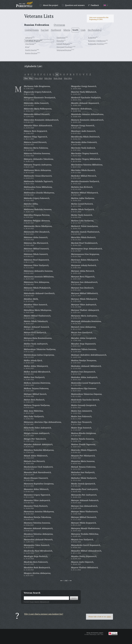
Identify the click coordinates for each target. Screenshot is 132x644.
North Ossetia (31, 50)
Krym (27, 47)
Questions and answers (73, 5)
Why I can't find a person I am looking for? (44, 614)
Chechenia (30, 44)
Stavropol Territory (64, 47)
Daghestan (61, 38)
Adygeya (29, 38)
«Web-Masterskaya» (91, 634)
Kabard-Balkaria (63, 44)
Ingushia (60, 41)
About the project (49, 5)
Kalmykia (92, 38)
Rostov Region (31, 53)
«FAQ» (109, 617)
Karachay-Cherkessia (97, 41)
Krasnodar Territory (96, 44)
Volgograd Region (64, 50)
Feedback (94, 5)
